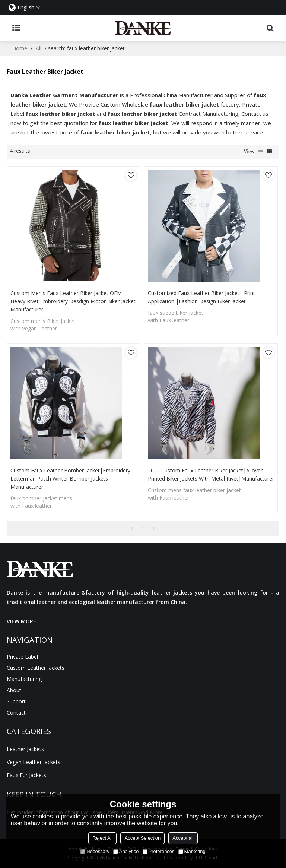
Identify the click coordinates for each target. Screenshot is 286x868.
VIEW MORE (21, 621)
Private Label (22, 657)
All (39, 48)
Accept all (183, 838)
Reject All (102, 838)
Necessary (95, 851)
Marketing (192, 851)
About (14, 690)
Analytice (126, 851)
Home (20, 48)
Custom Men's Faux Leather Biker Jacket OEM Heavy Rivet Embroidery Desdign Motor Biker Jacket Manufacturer (73, 301)
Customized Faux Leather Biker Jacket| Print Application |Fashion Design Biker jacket (201, 297)
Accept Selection (142, 838)
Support (16, 701)
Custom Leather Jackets (36, 668)
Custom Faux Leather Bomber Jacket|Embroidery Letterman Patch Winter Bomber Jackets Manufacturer (70, 479)
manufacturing (24, 679)
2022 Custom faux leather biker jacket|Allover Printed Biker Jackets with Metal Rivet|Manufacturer (211, 474)
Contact (16, 712)
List (260, 152)
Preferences (159, 851)
